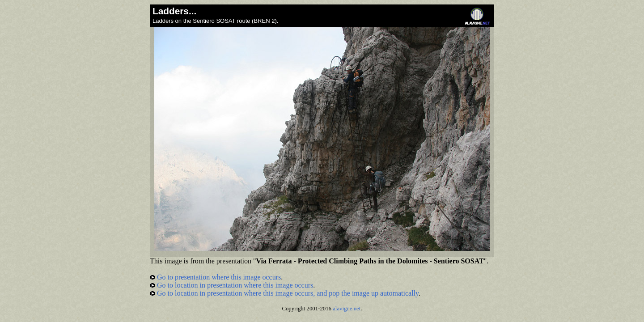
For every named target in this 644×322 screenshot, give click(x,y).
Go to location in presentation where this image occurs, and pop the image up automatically (284, 293)
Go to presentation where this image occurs (215, 277)
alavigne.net (347, 309)
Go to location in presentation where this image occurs (231, 285)
